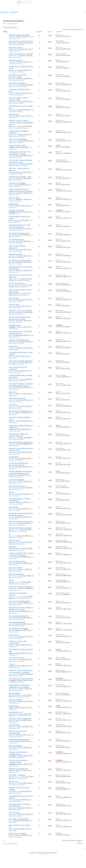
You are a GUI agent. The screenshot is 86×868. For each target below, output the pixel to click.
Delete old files (15, 540)
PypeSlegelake (15, 293)
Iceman (14, 49)
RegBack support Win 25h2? (19, 35)
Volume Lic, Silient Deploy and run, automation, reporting (21, 671)
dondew (13, 300)
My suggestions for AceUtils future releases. (20, 805)
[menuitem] (17, 5)
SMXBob (13, 342)
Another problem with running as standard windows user (21, 472)
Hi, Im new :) (14, 635)
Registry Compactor (16, 210)
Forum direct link (15, 568)
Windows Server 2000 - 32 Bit (20, 177)
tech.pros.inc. (15, 530)
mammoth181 (15, 379)
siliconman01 (15, 56)
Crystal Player (14, 725)
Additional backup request (19, 739)
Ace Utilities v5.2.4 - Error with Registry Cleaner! (20, 333)
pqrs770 (13, 387)
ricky (12, 172)
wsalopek (14, 452)
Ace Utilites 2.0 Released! (19, 819)
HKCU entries (14, 114)
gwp (12, 185)
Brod (12, 741)
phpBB (37, 853)
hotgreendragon (16, 695)
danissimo (14, 126)
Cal (12, 220)
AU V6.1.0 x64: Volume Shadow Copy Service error (21, 161)
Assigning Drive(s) (16, 48)
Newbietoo (14, 689)
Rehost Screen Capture (18, 833)
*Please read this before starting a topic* (18, 753)
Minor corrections (16, 60)
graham (13, 618)
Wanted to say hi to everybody (21, 311)
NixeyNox (14, 482)
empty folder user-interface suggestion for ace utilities (19, 686)
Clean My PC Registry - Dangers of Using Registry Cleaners (21, 385)
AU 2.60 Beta (14, 706)
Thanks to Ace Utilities (17, 183)
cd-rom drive (14, 457)
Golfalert (14, 141)
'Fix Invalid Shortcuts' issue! (19, 233)
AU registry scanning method (20, 260)
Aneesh (13, 212)
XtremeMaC (14, 85)
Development (15, 51)
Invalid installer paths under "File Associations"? (20, 226)
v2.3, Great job (14, 813)
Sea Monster (15, 576)
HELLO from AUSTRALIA (18, 139)
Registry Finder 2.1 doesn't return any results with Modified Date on (21, 123)
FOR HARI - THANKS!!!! (17, 775)
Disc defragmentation (17, 561)
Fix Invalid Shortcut (16, 240)
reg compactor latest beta (19, 616)
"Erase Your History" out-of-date (21, 54)
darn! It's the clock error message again (18, 732)
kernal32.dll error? (16, 712)
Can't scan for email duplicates (21, 361)
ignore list (13, 392)
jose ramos (14, 523)
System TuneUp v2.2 (17, 574)
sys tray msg (14, 298)
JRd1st (12, 645)
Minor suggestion (16, 746)
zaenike (13, 348)
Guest (12, 835)
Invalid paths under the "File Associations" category (20, 153)
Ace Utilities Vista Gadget (19, 628)
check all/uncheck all (17, 398)
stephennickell (15, 488)
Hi (10, 534)
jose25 (13, 720)
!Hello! (11, 580)
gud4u (13, 771)
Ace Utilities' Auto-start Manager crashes (18, 76)
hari (12, 147)
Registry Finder (15, 325)
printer (12, 492)
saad (13, 156)
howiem (13, 110)
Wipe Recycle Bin (16, 254)
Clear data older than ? (18, 486)
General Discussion (15, 38)
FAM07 (14, 101)
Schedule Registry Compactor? (21, 528)
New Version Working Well (19, 601)
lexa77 (13, 199)
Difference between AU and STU (21, 522)
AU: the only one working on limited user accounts (20, 318)
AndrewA (13, 727)
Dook (12, 206)
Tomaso (13, 79)
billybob (13, 701)
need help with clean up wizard (21, 679)
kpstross (13, 438)
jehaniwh (13, 70)
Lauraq (13, 37)
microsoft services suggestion (20, 719)
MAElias (13, 536)
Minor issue (13, 781)
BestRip (13, 563)
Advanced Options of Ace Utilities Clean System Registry (21, 190)
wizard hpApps (15, 693)
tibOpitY (13, 312)
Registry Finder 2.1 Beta (18, 145)
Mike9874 (14, 43)
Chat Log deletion (16, 700)
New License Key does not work (21, 41)
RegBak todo (14, 204)
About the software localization (21, 587)
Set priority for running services (21, 411)
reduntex (13, 637)
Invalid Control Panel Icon (19, 340)
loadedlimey (14, 791)
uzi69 (13, 62)
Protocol (13, 603)
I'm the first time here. (17, 283)
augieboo (14, 748)
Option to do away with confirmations (18, 642)
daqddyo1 (14, 363)
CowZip (13, 179)
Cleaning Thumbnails (17, 622)
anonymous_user (16, 597)
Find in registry (15, 198)
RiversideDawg (15, 549)
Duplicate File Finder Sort (19, 769)
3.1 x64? (12, 664)
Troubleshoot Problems (17, 45)
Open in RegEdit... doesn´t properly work (19, 99)
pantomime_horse (16, 777)
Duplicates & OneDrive (18, 83)
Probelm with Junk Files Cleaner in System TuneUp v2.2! (21, 554)
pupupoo (13, 406)
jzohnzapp (14, 674)
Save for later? (14, 304)
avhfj (12, 306)
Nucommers (14, 660)
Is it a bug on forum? (17, 658)
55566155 (14, 588)
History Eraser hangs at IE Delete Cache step (19, 435)
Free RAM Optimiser (17, 480)
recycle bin (13, 346)
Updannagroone (16, 285)
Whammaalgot (15, 582)
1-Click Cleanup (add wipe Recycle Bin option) (19, 464)
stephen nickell (15, 542)
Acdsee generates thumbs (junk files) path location (21, 514)
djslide (13, 735)
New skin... (13, 547)
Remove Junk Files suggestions (21, 442)
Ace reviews (13, 507)
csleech (13, 256)
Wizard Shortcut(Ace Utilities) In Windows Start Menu (21, 609)
